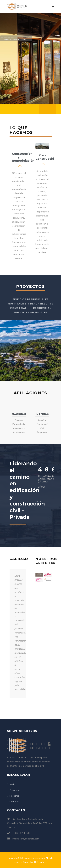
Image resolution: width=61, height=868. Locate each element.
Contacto (14, 801)
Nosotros (14, 796)
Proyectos (15, 790)
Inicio (12, 784)
